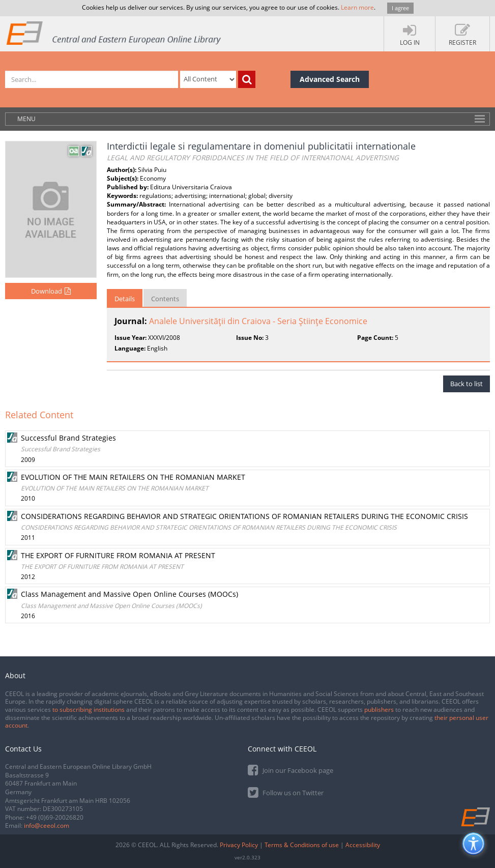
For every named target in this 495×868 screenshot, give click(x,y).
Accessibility (363, 845)
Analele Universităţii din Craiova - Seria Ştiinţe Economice (258, 321)
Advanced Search (330, 79)
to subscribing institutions (89, 710)
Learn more (357, 7)
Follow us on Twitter (286, 792)
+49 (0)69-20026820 (55, 817)
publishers (379, 710)
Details (125, 299)
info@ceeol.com (47, 826)
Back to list (467, 384)
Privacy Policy (239, 845)
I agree (400, 8)
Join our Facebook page (290, 770)
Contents (165, 299)
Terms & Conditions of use (302, 845)
